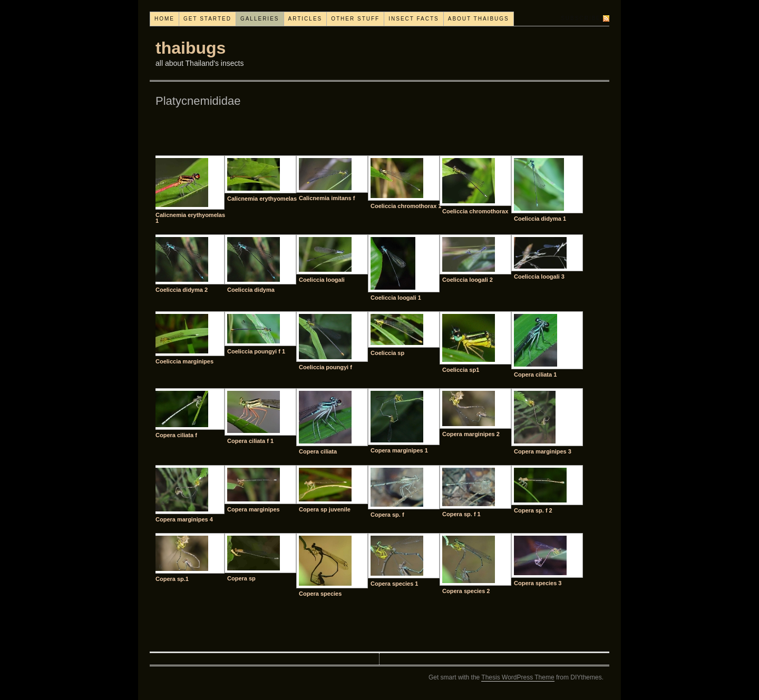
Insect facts (414, 19)
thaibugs (191, 48)
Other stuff (355, 19)
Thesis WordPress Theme (518, 677)
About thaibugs (479, 19)
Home (164, 19)
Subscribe (581, 18)
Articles (305, 19)
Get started (207, 19)
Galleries (260, 19)
